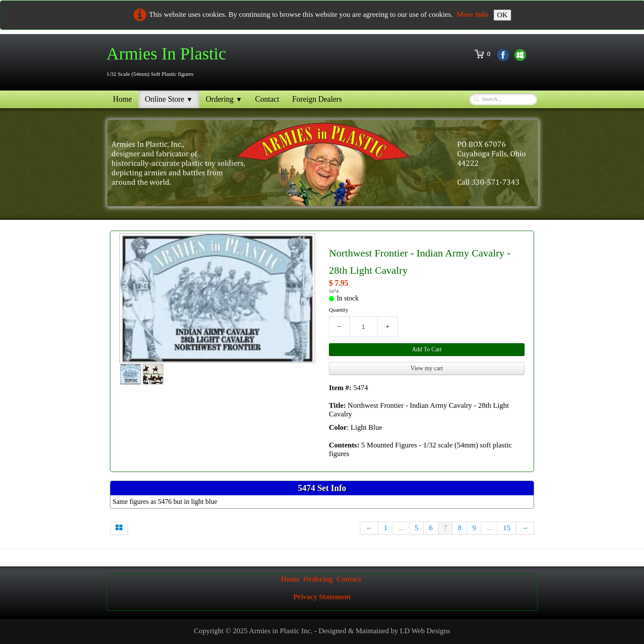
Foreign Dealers (317, 99)
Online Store (169, 99)
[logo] (170, 61)
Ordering (224, 99)
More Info (472, 14)
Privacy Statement (322, 597)
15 (507, 528)
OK (502, 15)
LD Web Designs (425, 631)
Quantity (339, 310)
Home (122, 99)
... (401, 528)
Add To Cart (427, 349)
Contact (267, 99)
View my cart (427, 368)
